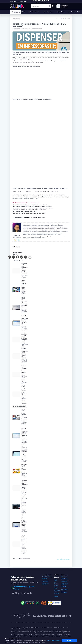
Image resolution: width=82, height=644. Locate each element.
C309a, (39, 213)
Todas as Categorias (16, 12)
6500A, (43, 208)
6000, (31, 208)
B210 (35, 211)
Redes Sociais (45, 583)
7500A (51, 208)
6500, (39, 208)
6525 (50, 206)
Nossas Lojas (45, 582)
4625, (44, 206)
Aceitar (69, 640)
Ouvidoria (45, 585)
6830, (37, 210)
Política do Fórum (66, 580)
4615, (37, 206)
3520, (30, 206)
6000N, (35, 208)
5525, (47, 206)
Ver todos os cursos (63, 559)
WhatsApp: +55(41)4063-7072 (24, 588)
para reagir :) (38, 218)
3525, (33, 206)
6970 (44, 210)
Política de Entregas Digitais (66, 589)
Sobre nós (44, 578)
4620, (40, 206)
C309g (43, 213)
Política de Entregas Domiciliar (64, 586)
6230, (33, 210)
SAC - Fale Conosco (47, 577)
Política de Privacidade (54, 641)
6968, (41, 210)
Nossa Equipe (45, 580)
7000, (47, 208)
